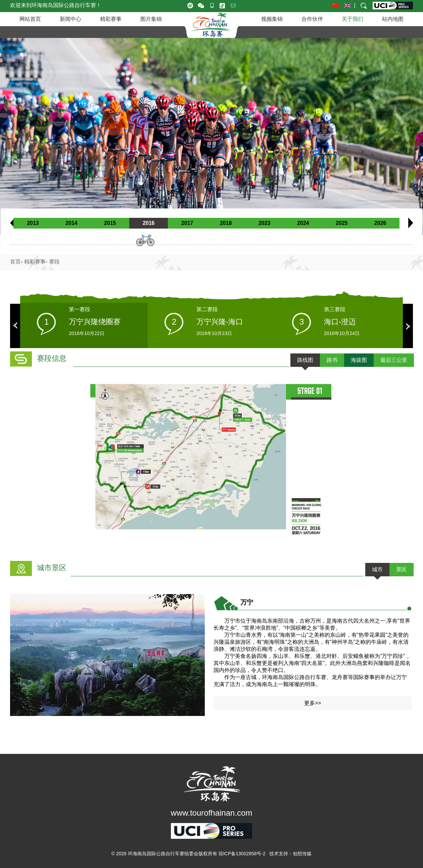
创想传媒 (302, 854)
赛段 (54, 262)
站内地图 (393, 19)
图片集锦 (151, 19)
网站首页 (30, 19)
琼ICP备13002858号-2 (242, 854)
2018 (226, 223)
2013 (33, 223)
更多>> (313, 703)
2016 (149, 223)
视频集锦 (272, 19)
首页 (15, 262)
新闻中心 (70, 19)
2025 (342, 223)
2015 (110, 223)
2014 (72, 223)
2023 (265, 223)
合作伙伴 (312, 19)
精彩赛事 (111, 19)
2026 (380, 223)
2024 (303, 223)
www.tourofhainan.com (212, 813)
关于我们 (352, 19)
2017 (187, 223)
